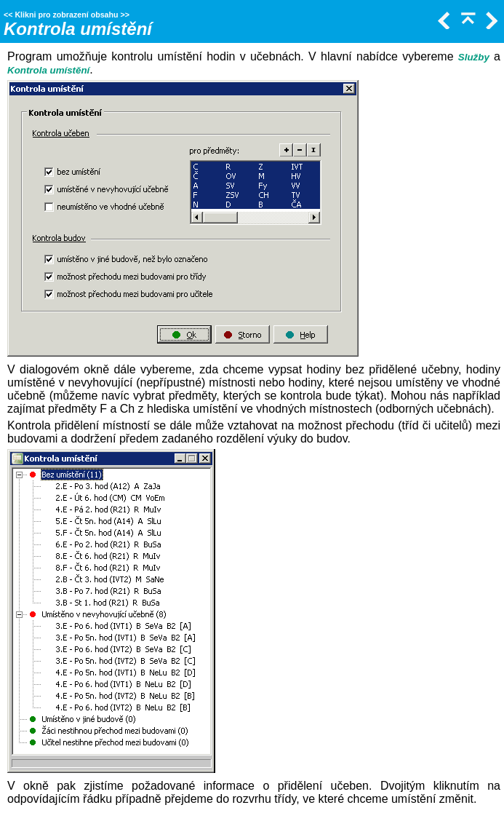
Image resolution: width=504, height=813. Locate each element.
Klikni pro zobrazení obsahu (66, 15)
